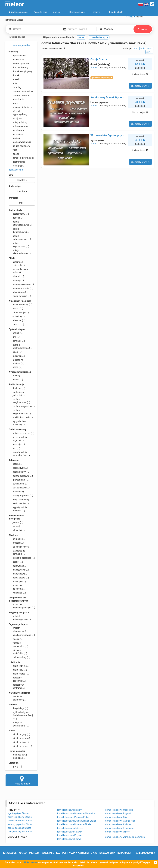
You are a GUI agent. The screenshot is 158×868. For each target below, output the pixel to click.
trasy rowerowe (20, 500)
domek (14, 75)
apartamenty (19, 214)
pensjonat (16, 118)
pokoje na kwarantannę (19, 724)
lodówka (17, 356)
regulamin (48, 853)
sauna (16, 526)
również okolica (15, 37)
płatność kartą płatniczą (18, 756)
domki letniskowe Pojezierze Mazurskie (76, 813)
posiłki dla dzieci (21, 417)
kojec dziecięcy (20, 547)
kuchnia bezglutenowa (19, 401)
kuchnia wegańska (22, 406)
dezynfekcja (18, 708)
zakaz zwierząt (20, 296)
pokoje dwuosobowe (19, 230)
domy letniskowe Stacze (20, 817)
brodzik (16, 543)
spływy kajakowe (21, 496)
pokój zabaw (19, 578)
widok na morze (20, 746)
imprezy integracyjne (19, 629)
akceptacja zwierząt (17, 263)
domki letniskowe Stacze (20, 821)
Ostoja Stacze (99, 59)
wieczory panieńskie (18, 652)
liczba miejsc (15, 186)
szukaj (143, 29)
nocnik (16, 562)
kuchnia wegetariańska (20, 412)
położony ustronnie (17, 679)
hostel (14, 79)
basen (16, 464)
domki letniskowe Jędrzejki (70, 828)
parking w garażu (21, 288)
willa (13, 150)
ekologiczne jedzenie (17, 394)
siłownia (17, 530)
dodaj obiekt (125, 853)
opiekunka (18, 566)
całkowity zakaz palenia (19, 271)
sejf (14, 448)
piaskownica (19, 570)
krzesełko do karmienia (17, 552)
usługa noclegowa (20, 146)
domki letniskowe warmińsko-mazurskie (125, 837)
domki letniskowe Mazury (69, 810)
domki (16, 218)
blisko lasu (18, 670)
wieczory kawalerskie (18, 644)
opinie (149, 52)
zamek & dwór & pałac (22, 158)
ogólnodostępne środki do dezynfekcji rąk (21, 715)
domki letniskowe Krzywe (69, 835)
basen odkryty (19, 472)
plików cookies (30, 862)
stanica (14, 138)
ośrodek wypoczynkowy (18, 113)
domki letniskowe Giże (116, 817)
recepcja (17, 444)
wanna (16, 380)
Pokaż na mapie (22, 780)
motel (14, 103)
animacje (17, 539)
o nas (94, 853)
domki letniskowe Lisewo (69, 839)
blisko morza (19, 674)
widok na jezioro (21, 738)
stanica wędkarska (20, 142)
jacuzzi (16, 522)
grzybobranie (19, 480)
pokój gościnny (18, 122)
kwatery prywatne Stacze (20, 824)
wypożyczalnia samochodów (19, 454)
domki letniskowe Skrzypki (70, 832)
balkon (16, 309)
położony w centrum (17, 686)
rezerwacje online (19, 45)
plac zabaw (18, 574)
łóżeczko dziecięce (22, 558)
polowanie (18, 492)
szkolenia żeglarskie (18, 698)
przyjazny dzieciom (17, 587)
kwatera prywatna (19, 95)
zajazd (14, 154)
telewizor (17, 320)
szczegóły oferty (140, 86)
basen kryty (18, 468)
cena (11, 175)
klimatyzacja (19, 313)
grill (14, 337)
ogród (15, 367)
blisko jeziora (19, 666)
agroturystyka (17, 56)
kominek (17, 341)
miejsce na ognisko (17, 361)
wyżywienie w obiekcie (17, 423)
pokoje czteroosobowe (20, 223)
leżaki (15, 352)
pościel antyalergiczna (20, 618)
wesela (16, 639)
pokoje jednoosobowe (20, 237)
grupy (15, 766)
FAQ (58, 853)
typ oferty (14, 52)
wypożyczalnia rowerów (18, 509)
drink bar (17, 388)
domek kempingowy (21, 71)
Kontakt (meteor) (29, 853)
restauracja (16, 166)
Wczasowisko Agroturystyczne (109, 135)
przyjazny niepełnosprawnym (22, 606)
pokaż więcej (16, 170)
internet (16, 276)
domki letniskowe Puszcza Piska (73, 817)
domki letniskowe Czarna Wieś (120, 821)
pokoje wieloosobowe (20, 252)
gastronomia (17, 162)
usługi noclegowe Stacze (20, 832)
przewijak (17, 582)
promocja (13, 198)
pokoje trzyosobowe (19, 245)
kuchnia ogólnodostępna (21, 346)
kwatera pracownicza (21, 91)
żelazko (16, 324)
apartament (16, 60)
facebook (10, 853)
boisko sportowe (21, 476)
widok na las (19, 742)
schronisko (16, 134)
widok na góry (19, 734)
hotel (13, 83)
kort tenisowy (19, 488)
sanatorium (16, 130)
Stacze (94, 68)
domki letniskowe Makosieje (119, 810)
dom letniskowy (18, 68)
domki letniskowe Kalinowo (119, 824)
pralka (16, 376)
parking (16, 280)
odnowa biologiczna (21, 107)
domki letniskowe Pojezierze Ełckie (74, 824)
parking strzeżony (21, 284)
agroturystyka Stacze (18, 813)
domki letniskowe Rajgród (118, 813)
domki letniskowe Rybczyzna (119, 828)
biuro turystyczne (19, 64)
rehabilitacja (19, 292)
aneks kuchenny (20, 305)
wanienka (17, 593)
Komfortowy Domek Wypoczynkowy (112, 97)
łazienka (17, 316)
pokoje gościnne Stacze (20, 828)
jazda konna (19, 484)
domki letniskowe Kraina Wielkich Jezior (76, 821)
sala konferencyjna (22, 635)
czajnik (16, 333)
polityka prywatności (75, 853)
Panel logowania (145, 853)
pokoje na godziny (22, 433)
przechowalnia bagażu (18, 439)
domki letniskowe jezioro (118, 832)
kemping (15, 87)
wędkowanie (19, 503)
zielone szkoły (20, 657)
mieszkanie (16, 99)
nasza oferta (107, 853)
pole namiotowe (19, 126)
